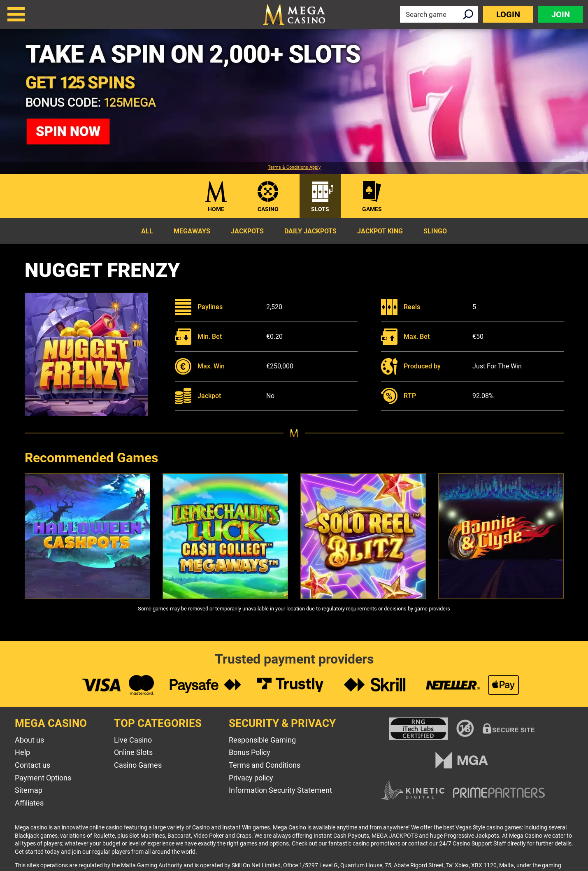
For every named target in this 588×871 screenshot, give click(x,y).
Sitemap (29, 790)
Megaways (192, 231)
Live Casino (133, 740)
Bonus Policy (250, 752)
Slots (320, 209)
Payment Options (43, 778)
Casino (268, 209)
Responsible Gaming (262, 740)
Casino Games (138, 765)
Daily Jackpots (310, 231)
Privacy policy (251, 778)
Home (216, 209)
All (147, 231)
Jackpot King (380, 231)
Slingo (435, 231)
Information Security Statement (280, 790)
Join (561, 14)
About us (29, 740)
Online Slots (133, 752)
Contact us (33, 765)
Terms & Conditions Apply (294, 168)
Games (372, 209)
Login (508, 14)
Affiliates (29, 803)
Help (22, 752)
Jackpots (247, 231)
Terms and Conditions (265, 765)
